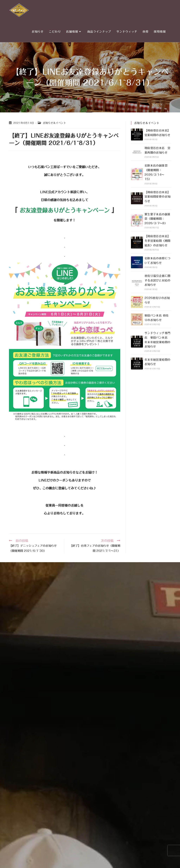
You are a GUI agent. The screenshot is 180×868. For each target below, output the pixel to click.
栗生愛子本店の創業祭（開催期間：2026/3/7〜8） (157, 219)
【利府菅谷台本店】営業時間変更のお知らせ (157, 197)
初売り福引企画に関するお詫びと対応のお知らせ (157, 280)
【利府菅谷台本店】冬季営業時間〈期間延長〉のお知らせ (157, 241)
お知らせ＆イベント (54, 123)
